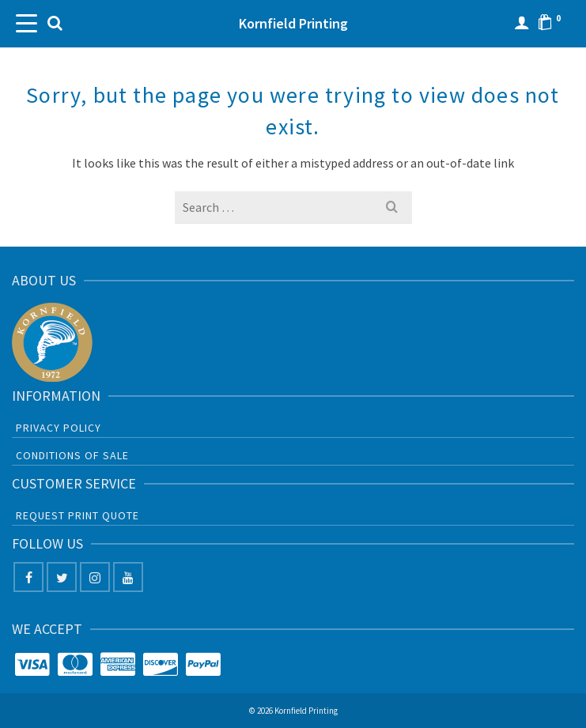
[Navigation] (28, 24)
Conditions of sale (72, 455)
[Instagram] (95, 577)
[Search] (55, 24)
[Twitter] (62, 577)
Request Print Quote (78, 515)
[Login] (522, 24)
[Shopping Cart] (554, 24)
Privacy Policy (59, 428)
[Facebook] (28, 577)
